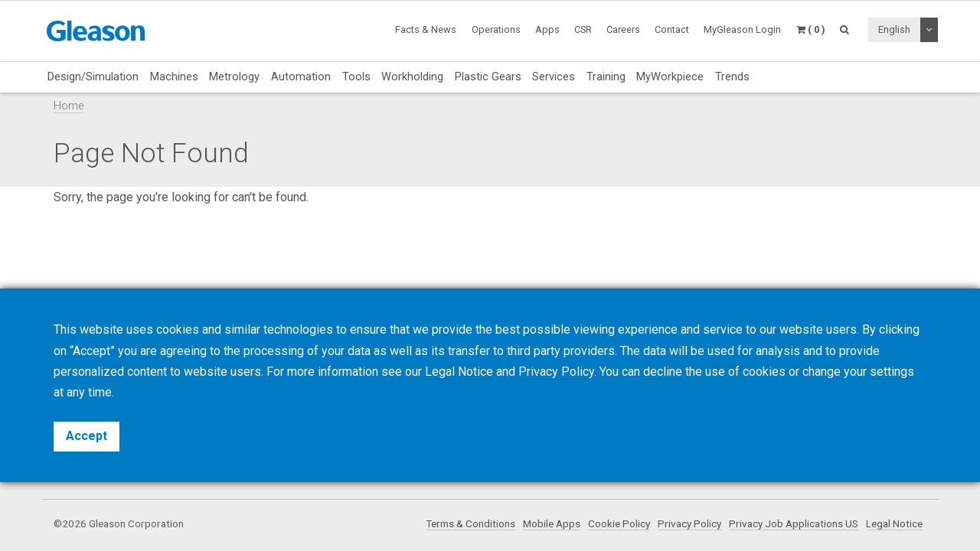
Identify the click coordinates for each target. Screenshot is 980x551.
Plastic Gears (488, 77)
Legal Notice (894, 523)
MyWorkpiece (670, 77)
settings (892, 372)
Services (554, 77)
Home (69, 106)
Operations (496, 29)
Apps (547, 29)
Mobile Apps (552, 523)
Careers (623, 29)
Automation (301, 77)
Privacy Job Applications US (794, 523)
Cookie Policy (619, 523)
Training (606, 77)
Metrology (234, 77)
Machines (174, 77)
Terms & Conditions (470, 523)
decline (663, 372)
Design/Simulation (93, 77)
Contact (672, 29)
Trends (732, 77)
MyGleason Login (742, 29)
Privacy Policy (689, 523)
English (894, 29)
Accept (87, 436)
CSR (583, 29)
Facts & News (426, 29)
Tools (356, 77)
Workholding (412, 77)
